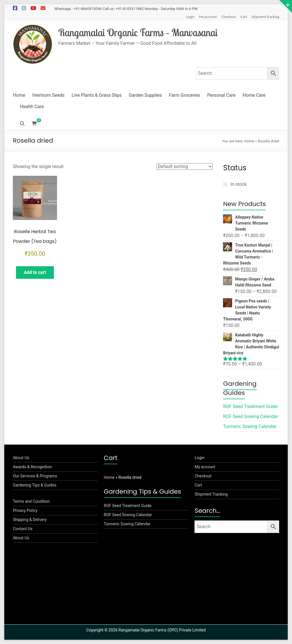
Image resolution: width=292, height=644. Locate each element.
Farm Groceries (185, 95)
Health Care (32, 107)
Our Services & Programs (35, 476)
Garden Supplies (145, 95)
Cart (244, 17)
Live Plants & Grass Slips (97, 95)
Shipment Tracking (265, 17)
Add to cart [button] (35, 273)
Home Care (254, 95)
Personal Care (221, 95)
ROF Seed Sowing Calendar (251, 416)
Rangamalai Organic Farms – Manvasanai (140, 32)
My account (208, 17)
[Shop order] (185, 166)
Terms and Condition (31, 501)
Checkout (229, 17)
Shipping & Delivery (30, 520)
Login (190, 17)
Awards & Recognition (32, 467)
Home (19, 95)
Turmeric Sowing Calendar (250, 426)
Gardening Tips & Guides (35, 485)
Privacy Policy (25, 510)
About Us (21, 458)
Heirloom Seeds (48, 95)
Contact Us (23, 529)
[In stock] (225, 184)
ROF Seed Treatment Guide (250, 406)
